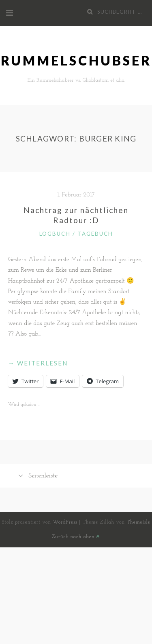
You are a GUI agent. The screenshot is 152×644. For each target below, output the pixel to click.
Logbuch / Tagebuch (76, 234)
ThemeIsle (139, 522)
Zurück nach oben (76, 537)
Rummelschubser (76, 60)
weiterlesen (38, 363)
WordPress (65, 522)
